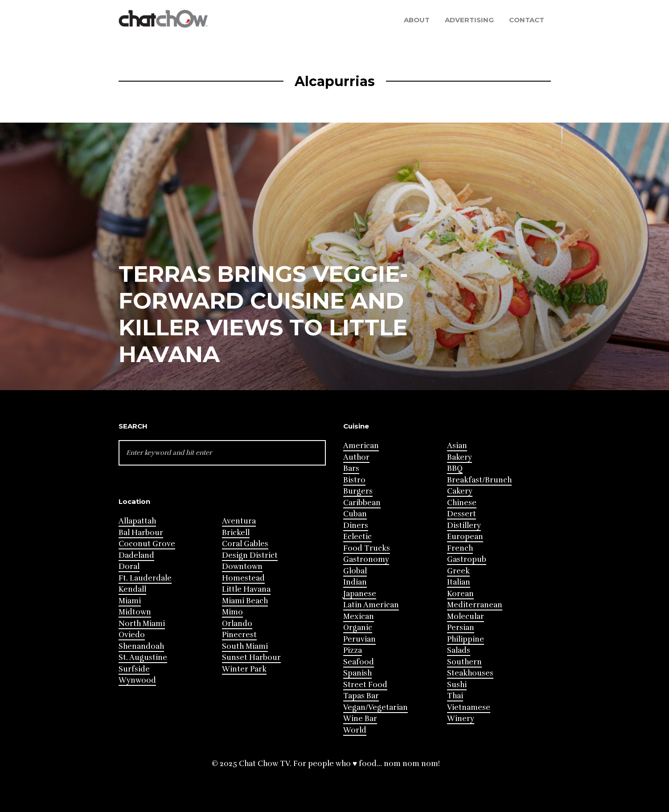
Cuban (355, 514)
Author (356, 457)
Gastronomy (366, 559)
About (417, 20)
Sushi (457, 685)
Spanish (357, 673)
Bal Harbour (141, 533)
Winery (461, 719)
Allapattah (137, 521)
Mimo (232, 612)
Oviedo (132, 635)
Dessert (462, 514)
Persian (461, 628)
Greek (458, 571)
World (355, 730)
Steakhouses (470, 673)
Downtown (242, 567)
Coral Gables (245, 544)
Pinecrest (239, 635)
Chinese (462, 503)
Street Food (365, 685)
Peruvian (359, 639)
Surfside (134, 669)
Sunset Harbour (251, 657)
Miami (130, 601)
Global (355, 571)
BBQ (455, 468)
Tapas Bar (361, 696)
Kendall (132, 589)
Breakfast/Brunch (479, 480)
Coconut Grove (147, 544)
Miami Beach (245, 601)
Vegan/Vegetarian (376, 707)
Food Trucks (367, 548)
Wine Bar (360, 719)
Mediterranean (475, 605)
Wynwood (137, 680)
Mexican (359, 616)
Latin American (371, 605)
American (361, 446)
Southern (464, 662)
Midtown (135, 612)
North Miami (142, 624)
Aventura (239, 521)
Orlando (237, 624)
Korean (460, 594)
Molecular (466, 616)
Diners (356, 526)
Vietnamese (469, 707)
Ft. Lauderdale (145, 578)
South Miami (245, 646)
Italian (459, 582)
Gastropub (467, 559)
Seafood (359, 662)
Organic (358, 628)
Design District (250, 555)
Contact (527, 20)
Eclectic (357, 537)
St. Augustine (143, 657)
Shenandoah (141, 646)
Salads (459, 650)
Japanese (360, 594)
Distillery (464, 526)
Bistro (354, 480)
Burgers (358, 491)
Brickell (236, 533)
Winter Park (244, 669)
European (465, 537)
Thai (455, 696)
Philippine (466, 639)
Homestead (243, 578)
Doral (129, 567)
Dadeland (136, 555)
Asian (457, 446)
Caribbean (362, 503)
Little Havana (246, 589)
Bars (351, 468)
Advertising (469, 20)
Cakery (460, 491)
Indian (355, 582)
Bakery (460, 457)
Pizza (353, 650)
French (460, 548)
